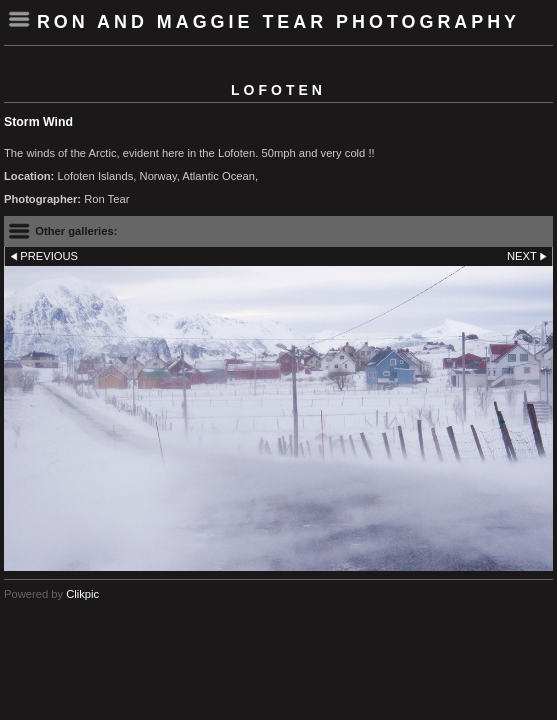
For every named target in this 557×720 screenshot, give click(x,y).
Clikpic (82, 594)
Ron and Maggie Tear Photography (278, 22)
